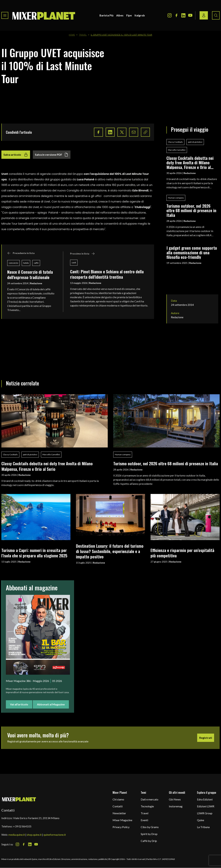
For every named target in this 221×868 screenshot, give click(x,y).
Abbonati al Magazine (51, 704)
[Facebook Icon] (176, 15)
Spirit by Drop (149, 834)
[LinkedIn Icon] (183, 15)
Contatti (118, 806)
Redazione (36, 283)
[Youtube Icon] (190, 15)
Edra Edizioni (205, 799)
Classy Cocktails (175, 142)
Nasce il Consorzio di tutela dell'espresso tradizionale (30, 274)
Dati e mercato (150, 799)
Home (72, 35)
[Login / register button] (204, 15)
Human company (176, 198)
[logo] (44, 15)
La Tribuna (203, 827)
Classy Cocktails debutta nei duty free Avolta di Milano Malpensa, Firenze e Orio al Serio (190, 162)
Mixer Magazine (122, 820)
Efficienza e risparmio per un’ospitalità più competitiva (182, 553)
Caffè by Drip (149, 841)
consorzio (13, 263)
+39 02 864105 (22, 826)
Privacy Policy (121, 827)
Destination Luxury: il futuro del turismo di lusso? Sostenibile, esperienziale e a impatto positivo (110, 551)
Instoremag (176, 806)
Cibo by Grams (150, 827)
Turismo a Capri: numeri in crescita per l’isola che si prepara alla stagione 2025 (34, 553)
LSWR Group (205, 813)
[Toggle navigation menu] (5, 15)
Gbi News (175, 799)
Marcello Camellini (177, 150)
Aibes (120, 15)
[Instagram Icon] (170, 15)
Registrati (206, 738)
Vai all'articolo (19, 704)
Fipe (129, 15)
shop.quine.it (34, 835)
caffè (36, 263)
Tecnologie (147, 806)
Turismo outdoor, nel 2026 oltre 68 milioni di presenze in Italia (191, 210)
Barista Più (106, 15)
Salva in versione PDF (52, 155)
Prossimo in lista (82, 254)
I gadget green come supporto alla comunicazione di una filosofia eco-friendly (192, 252)
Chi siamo (118, 799)
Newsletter (119, 813)
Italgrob (140, 15)
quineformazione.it (55, 835)
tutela (26, 263)
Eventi (144, 820)
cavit (74, 263)
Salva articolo (16, 155)
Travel (83, 35)
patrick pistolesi (195, 142)
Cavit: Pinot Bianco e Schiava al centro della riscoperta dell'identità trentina (107, 274)
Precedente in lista (21, 253)
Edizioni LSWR (206, 806)
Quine (201, 820)
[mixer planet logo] (19, 799)
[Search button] (216, 15)
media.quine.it (17, 835)
